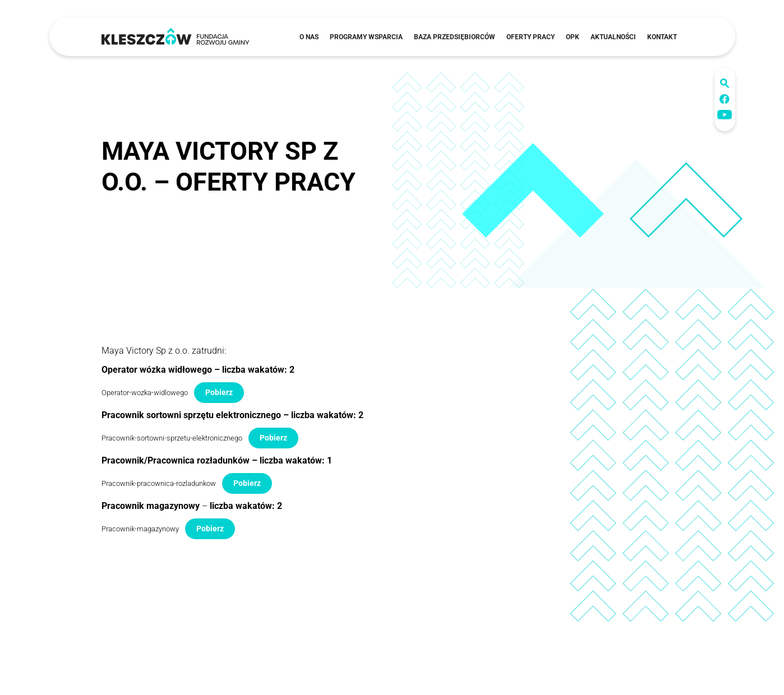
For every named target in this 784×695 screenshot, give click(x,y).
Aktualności (613, 37)
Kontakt (662, 37)
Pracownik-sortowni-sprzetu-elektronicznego (172, 438)
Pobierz (219, 392)
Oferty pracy (531, 37)
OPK (573, 37)
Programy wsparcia (366, 37)
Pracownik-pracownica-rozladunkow (159, 483)
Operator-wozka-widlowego (145, 393)
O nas (309, 37)
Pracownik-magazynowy (140, 529)
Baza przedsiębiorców (455, 37)
